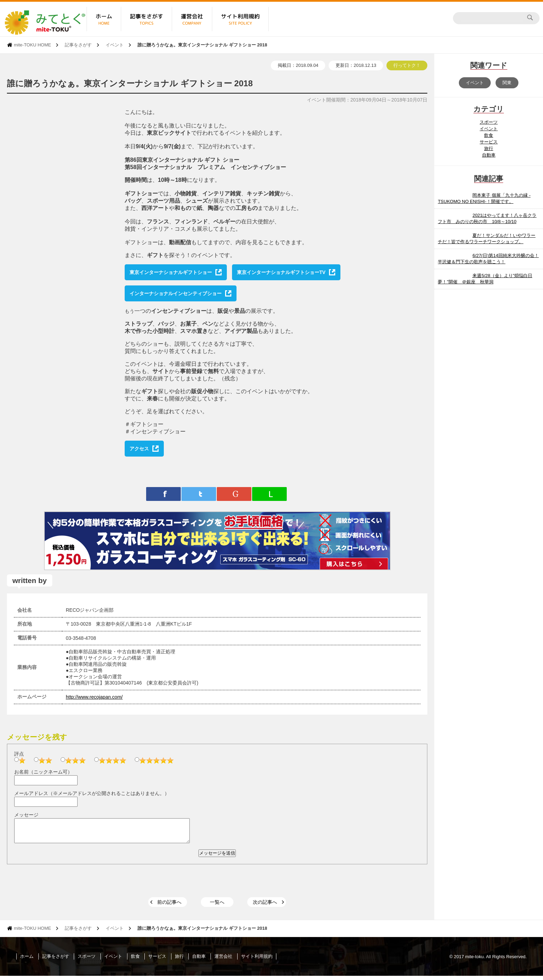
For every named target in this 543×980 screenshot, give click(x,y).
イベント (115, 45)
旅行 (489, 148)
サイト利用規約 (257, 960)
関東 (507, 83)
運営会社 (223, 960)
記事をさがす (78, 45)
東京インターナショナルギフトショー (171, 272)
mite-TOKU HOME (32, 45)
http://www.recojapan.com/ (94, 697)
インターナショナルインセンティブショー (176, 293)
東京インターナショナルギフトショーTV (281, 272)
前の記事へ (169, 906)
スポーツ (489, 122)
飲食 (489, 135)
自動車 (489, 155)
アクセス (139, 449)
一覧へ (217, 906)
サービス (489, 142)
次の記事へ (265, 906)
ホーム (27, 960)
